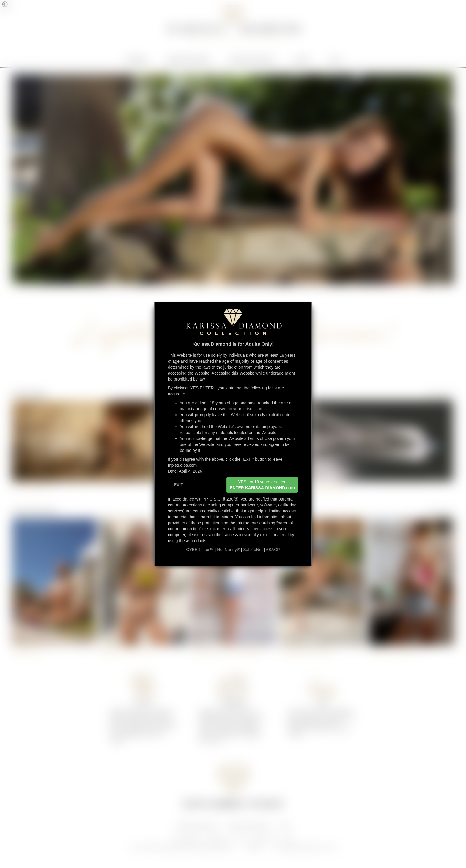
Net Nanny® (228, 550)
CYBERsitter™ (200, 550)
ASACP (273, 550)
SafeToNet (253, 550)
